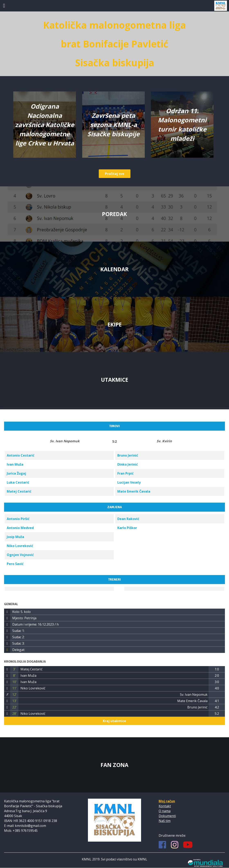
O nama (165, 811)
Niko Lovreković (20, 546)
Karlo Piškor (127, 528)
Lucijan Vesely (129, 482)
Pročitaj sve (115, 174)
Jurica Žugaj (16, 473)
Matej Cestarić (19, 491)
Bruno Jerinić (128, 455)
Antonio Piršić (18, 519)
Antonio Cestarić (21, 455)
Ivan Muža (15, 464)
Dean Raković (128, 519)
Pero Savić (15, 564)
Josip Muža (15, 537)
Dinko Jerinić (128, 464)
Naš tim (165, 821)
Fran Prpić (125, 473)
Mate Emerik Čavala (134, 491)
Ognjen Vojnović (20, 555)
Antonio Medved (20, 528)
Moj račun (167, 801)
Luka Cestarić (18, 482)
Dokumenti (167, 816)
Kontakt (165, 806)
